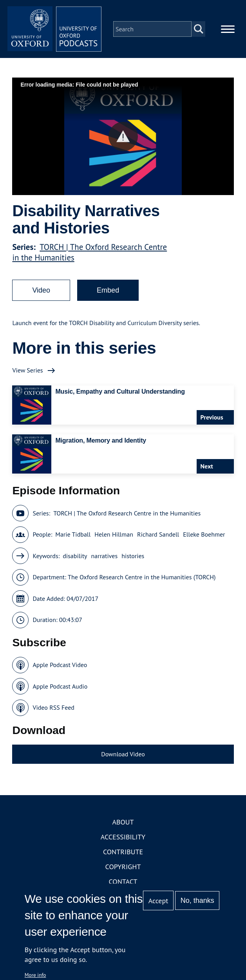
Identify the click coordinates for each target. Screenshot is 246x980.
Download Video (123, 754)
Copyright (123, 867)
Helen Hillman (114, 534)
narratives (105, 556)
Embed (108, 290)
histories (133, 556)
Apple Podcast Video (60, 665)
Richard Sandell (158, 534)
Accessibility (123, 837)
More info (35, 975)
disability (75, 556)
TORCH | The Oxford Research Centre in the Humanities (127, 513)
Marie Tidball (73, 534)
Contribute (123, 852)
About (123, 822)
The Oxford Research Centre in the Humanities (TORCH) (142, 577)
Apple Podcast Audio (60, 686)
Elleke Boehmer (204, 534)
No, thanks (197, 900)
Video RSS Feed (53, 707)
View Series (27, 370)
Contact (123, 881)
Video (41, 290)
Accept (158, 901)
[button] (123, 137)
